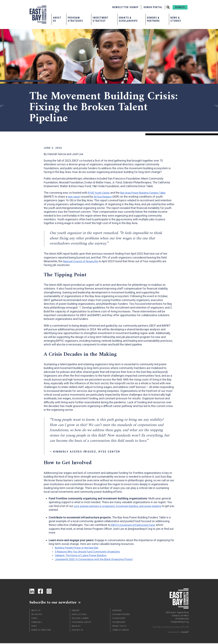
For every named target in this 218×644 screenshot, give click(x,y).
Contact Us (77, 631)
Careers (75, 611)
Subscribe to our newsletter (57, 603)
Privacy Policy (119, 627)
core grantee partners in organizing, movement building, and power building (120, 506)
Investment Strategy (101, 19)
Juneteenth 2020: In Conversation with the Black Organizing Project (97, 559)
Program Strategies (75, 19)
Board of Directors (41, 631)
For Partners (119, 623)
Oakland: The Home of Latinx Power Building (82, 555)
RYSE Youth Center (100, 193)
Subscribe (117, 611)
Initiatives (37, 615)
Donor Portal (153, 7)
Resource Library (80, 619)
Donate (180, 7)
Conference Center (81, 623)
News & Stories (176, 19)
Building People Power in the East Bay (78, 548)
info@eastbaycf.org (180, 620)
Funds (34, 619)
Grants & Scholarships (128, 19)
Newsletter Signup (125, 7)
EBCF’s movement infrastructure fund (134, 525)
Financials (37, 623)
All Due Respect (104, 197)
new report (75, 197)
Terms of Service (121, 631)
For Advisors (119, 619)
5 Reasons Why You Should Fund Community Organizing (90, 552)
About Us (57, 19)
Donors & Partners (153, 19)
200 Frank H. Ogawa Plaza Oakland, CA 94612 (177, 613)
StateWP (185, 631)
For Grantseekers (121, 615)
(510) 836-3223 (182, 617)
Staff (34, 627)
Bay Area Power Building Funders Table (146, 193)
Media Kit (76, 627)
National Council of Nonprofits (82, 261)
